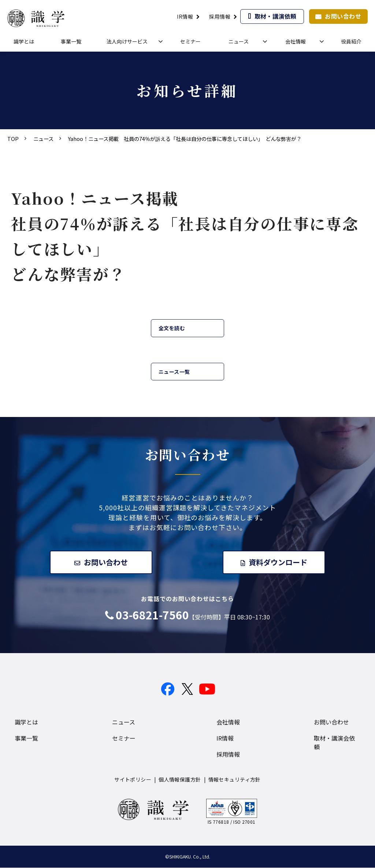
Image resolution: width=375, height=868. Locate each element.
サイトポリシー (133, 780)
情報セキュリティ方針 (235, 780)
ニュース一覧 (174, 372)
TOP (13, 139)
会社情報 (296, 41)
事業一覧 (71, 41)
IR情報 (185, 16)
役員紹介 (351, 41)
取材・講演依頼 (276, 16)
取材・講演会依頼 (334, 743)
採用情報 (220, 16)
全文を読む (172, 328)
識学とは (24, 41)
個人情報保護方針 (180, 780)
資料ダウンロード (279, 562)
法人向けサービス (127, 41)
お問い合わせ (343, 16)
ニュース (239, 41)
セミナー (190, 41)
